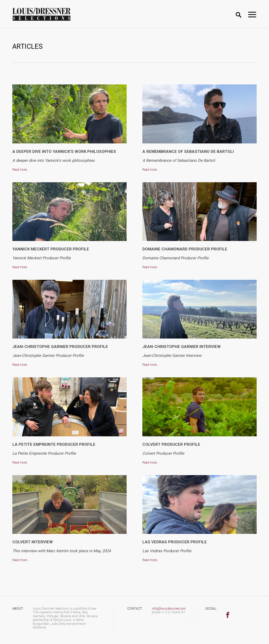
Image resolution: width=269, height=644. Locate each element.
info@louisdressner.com (169, 609)
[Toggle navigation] (252, 15)
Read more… (21, 170)
